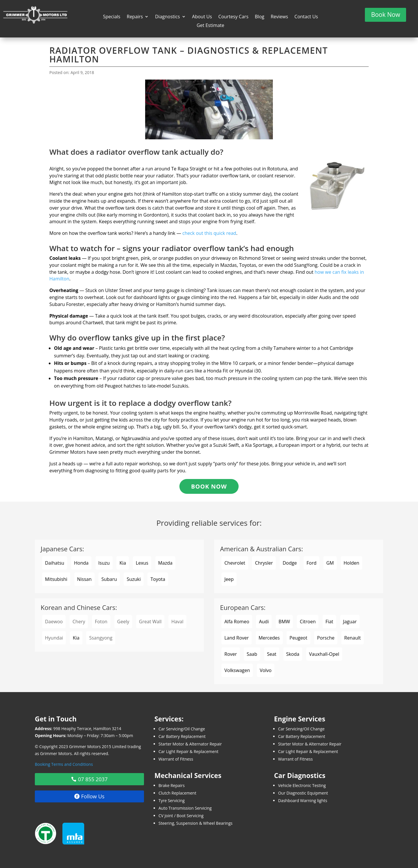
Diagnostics (167, 17)
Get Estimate (210, 26)
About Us (202, 17)
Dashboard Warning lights (303, 801)
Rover (231, 654)
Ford (311, 563)
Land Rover (237, 638)
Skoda (293, 654)
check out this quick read (209, 233)
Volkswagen (237, 670)
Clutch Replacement (177, 793)
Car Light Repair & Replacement (189, 751)
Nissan (84, 579)
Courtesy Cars (233, 17)
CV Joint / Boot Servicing (181, 816)
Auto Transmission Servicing (185, 808)
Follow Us (93, 796)
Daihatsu (55, 563)
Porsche (326, 638)
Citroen (308, 622)
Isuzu (104, 563)
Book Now (385, 15)
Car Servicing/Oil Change (182, 729)
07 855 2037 (93, 779)
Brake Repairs (172, 785)
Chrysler (264, 563)
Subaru (109, 579)
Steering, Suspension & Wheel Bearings (196, 823)
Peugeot (298, 638)
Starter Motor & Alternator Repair (190, 744)
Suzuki (134, 579)
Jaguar (350, 622)
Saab (252, 654)
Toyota (158, 579)
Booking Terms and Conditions (64, 764)
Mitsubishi (56, 579)
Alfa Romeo (237, 622)
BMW (284, 622)
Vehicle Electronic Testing (302, 785)
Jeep (229, 579)
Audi (264, 622)
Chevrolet (235, 563)
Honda (81, 563)
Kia (123, 563)
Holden (352, 563)
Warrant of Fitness (176, 759)
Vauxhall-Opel (324, 654)
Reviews (279, 17)
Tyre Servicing (172, 801)
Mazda (165, 563)
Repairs (135, 17)
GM (330, 563)
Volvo (266, 670)
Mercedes (269, 638)
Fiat (329, 622)
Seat (272, 654)
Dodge (290, 563)
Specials (112, 17)
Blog (260, 17)
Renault (353, 638)
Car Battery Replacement (182, 736)
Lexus (142, 563)
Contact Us (306, 17)
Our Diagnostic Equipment (303, 793)
